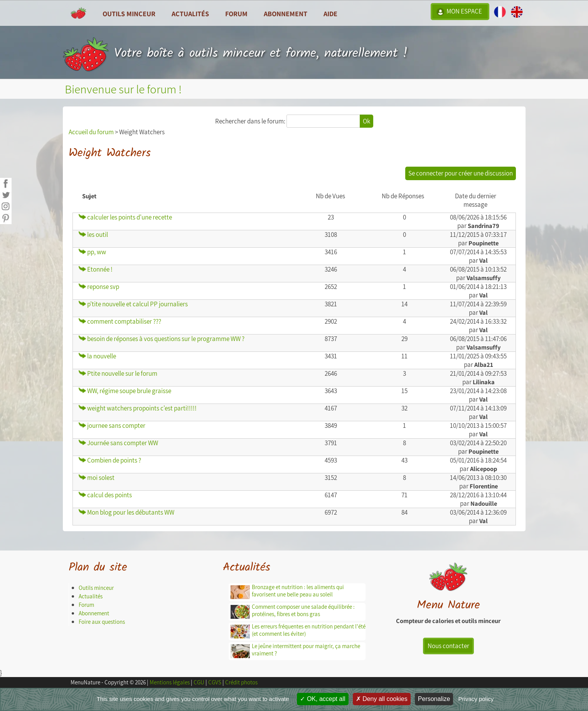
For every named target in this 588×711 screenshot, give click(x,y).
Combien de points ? (110, 460)
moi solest (97, 478)
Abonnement (286, 14)
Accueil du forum (91, 132)
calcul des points (105, 495)
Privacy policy (476, 699)
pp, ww (92, 252)
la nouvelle (97, 356)
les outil (93, 235)
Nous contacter (448, 646)
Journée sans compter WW (118, 443)
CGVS (215, 682)
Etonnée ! (96, 269)
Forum (236, 14)
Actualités (91, 596)
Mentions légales (170, 682)
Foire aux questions (102, 622)
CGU (199, 682)
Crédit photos (241, 682)
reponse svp (99, 287)
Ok (366, 121)
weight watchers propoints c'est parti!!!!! (138, 408)
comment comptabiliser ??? (120, 321)
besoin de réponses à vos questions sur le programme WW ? (162, 339)
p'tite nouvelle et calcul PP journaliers (133, 304)
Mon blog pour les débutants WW (126, 512)
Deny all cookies (382, 699)
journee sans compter (112, 426)
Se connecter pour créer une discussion (461, 173)
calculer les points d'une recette (125, 217)
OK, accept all (323, 699)
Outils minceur (96, 588)
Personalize (434, 699)
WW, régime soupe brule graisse (125, 391)
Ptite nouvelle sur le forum (118, 373)
